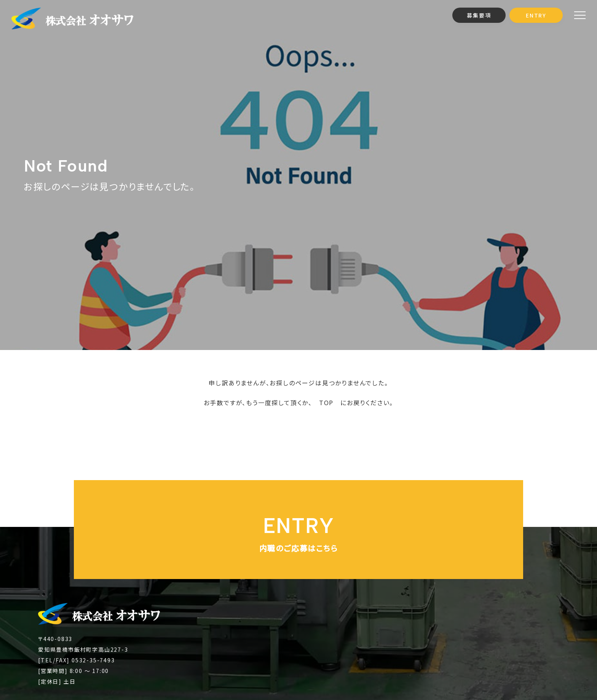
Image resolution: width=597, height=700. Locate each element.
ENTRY (536, 15)
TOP (326, 402)
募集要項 (479, 15)
